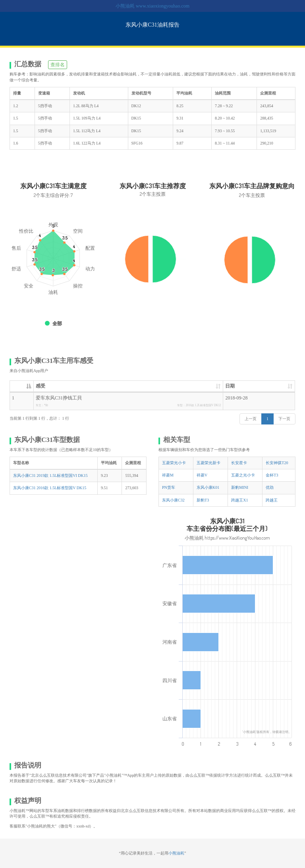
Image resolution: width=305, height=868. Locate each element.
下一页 (284, 419)
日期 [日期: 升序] (230, 386)
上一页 (251, 419)
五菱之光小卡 (243, 475)
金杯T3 (272, 475)
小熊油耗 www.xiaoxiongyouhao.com (152, 6)
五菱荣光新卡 (208, 463)
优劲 (270, 487)
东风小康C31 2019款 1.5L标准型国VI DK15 (50, 475)
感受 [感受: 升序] (41, 386)
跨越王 (272, 500)
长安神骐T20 (277, 463)
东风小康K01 (208, 487)
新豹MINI (240, 487)
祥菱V (202, 475)
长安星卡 (239, 463)
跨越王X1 (239, 500)
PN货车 (169, 487)
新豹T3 (203, 500)
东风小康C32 (173, 500)
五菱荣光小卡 (174, 463)
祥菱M (168, 475)
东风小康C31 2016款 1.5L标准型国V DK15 (50, 488)
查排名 (58, 65)
